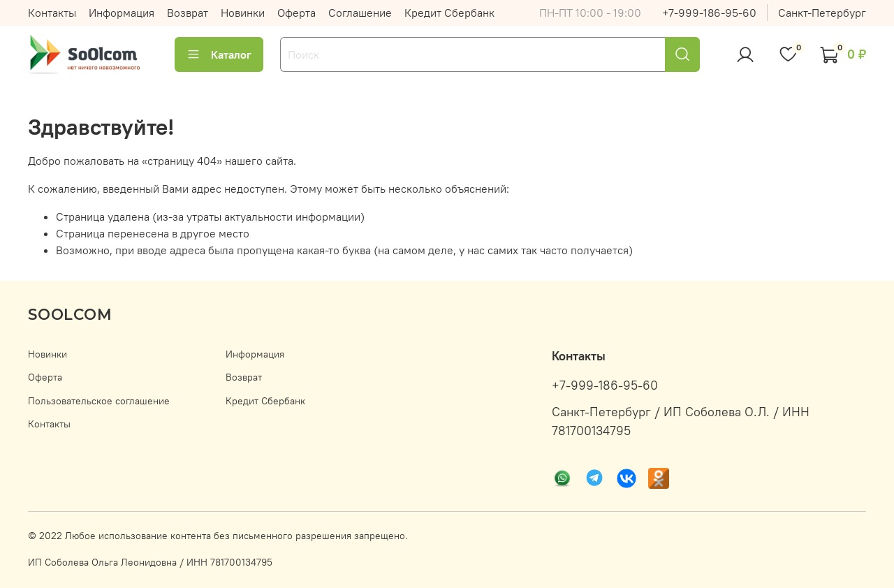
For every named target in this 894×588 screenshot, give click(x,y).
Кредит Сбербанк (449, 13)
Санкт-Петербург (822, 13)
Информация (122, 13)
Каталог (219, 54)
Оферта (296, 13)
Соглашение (360, 13)
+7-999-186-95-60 (709, 13)
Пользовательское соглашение (99, 401)
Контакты (52, 13)
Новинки (243, 13)
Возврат (188, 13)
